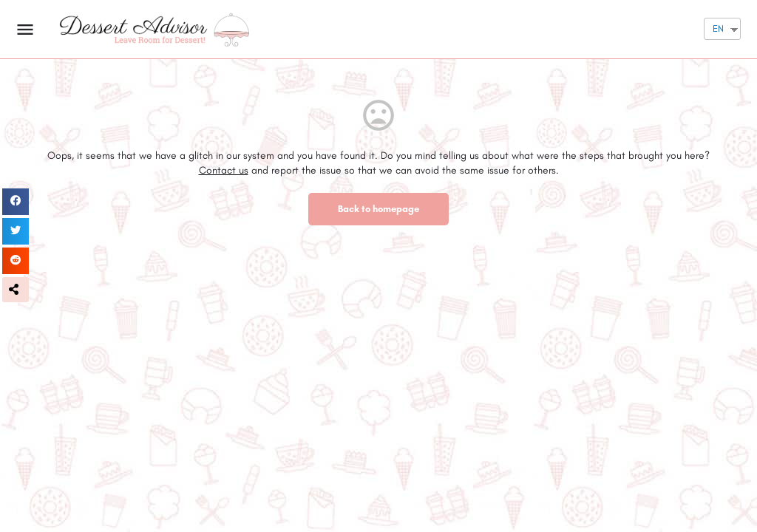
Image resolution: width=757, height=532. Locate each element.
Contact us (224, 170)
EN (718, 28)
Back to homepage (378, 209)
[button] (16, 290)
